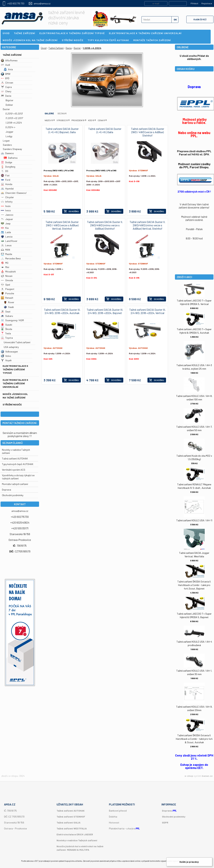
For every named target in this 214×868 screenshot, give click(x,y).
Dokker (9, 105)
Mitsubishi (8, 271)
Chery (6, 91)
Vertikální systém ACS (14, 470)
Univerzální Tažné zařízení (17, 342)
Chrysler (7, 197)
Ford (6, 180)
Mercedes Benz (11, 258)
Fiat (5, 175)
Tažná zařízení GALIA (68, 822)
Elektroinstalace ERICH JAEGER (75, 834)
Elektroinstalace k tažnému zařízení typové (15, 369)
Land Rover (9, 241)
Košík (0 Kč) (200, 19)
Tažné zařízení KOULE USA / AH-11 (194, 520)
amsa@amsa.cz (42, 3)
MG (5, 263)
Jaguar (7, 219)
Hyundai (7, 188)
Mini (5, 267)
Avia (8, 69)
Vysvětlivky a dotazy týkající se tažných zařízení (18, 477)
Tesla (6, 333)
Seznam (62, 113)
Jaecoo (7, 215)
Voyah (6, 360)
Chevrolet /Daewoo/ (14, 193)
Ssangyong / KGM (12, 320)
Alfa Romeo (9, 60)
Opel (5, 285)
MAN (5, 250)
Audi (5, 65)
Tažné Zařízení (12, 55)
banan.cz (207, 776)
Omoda (7, 280)
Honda (7, 184)
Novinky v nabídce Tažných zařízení (77, 840)
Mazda (6, 254)
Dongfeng (8, 167)
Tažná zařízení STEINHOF (71, 817)
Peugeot (8, 289)
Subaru (7, 316)
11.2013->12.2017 (14, 118)
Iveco (6, 210)
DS (5, 171)
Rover (9, 302)
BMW (6, 74)
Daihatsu (11, 158)
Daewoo (7, 153)
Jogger (9, 132)
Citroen (7, 83)
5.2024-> (10, 127)
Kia (5, 228)
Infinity (7, 202)
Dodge (6, 162)
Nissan (7, 276)
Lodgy (9, 136)
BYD (5, 78)
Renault (7, 298)
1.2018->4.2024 (13, 123)
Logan (6, 141)
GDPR (165, 822)
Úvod (44, 48)
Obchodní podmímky (13, 495)
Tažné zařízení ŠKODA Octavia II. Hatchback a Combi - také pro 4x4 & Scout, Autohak (194, 739)
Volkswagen (9, 352)
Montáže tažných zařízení (15, 484)
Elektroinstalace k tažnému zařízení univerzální (15, 383)
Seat (6, 311)
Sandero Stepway (12, 149)
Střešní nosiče (12, 404)
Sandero (7, 145)
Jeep (6, 223)
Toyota (7, 338)
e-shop (189, 776)
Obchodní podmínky (174, 817)
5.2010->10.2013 (14, 114)
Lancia (7, 237)
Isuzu (6, 206)
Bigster (9, 100)
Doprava (6, 490)
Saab (9, 307)
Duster (6, 109)
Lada (6, 232)
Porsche (7, 293)
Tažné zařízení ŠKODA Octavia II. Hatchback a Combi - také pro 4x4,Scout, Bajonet (194, 585)
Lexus (6, 245)
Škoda (6, 329)
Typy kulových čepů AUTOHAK (18, 464)
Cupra (6, 87)
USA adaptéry (11, 347)
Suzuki (6, 325)
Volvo (6, 356)
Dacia (6, 96)
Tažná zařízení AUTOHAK (15, 458)
